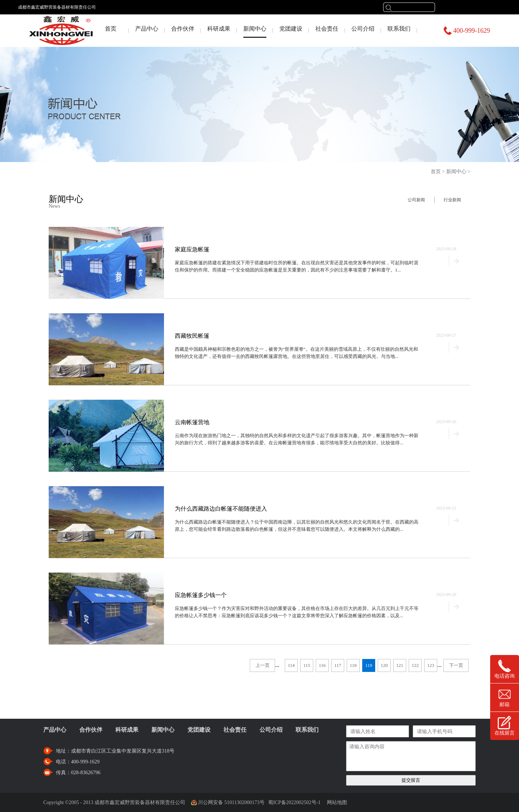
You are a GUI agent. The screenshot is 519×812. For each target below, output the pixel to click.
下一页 (456, 665)
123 (431, 665)
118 (353, 665)
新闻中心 (456, 172)
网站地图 (336, 802)
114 (291, 665)
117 (338, 665)
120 (384, 665)
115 (307, 665)
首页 (111, 29)
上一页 (263, 665)
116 (322, 665)
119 (369, 665)
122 (415, 665)
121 (400, 665)
